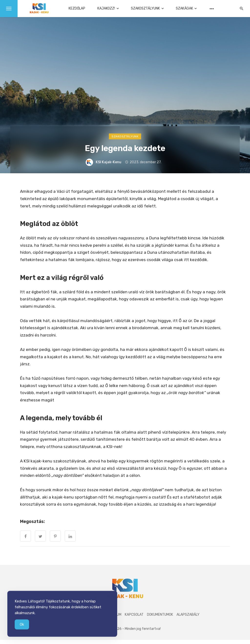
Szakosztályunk (145, 8)
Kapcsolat (134, 615)
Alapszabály (188, 615)
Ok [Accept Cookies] (22, 626)
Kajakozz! (106, 8)
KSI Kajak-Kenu (109, 162)
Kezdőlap (77, 8)
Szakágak (184, 8)
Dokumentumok (160, 615)
